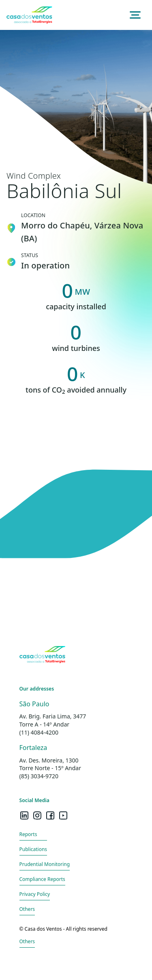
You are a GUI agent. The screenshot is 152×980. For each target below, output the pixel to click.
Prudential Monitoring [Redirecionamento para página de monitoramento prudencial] (45, 864)
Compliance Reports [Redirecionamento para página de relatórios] (42, 879)
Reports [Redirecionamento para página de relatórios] (28, 834)
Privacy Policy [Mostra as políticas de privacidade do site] (35, 894)
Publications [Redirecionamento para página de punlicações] (33, 849)
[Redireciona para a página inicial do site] (29, 15)
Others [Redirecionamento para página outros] (27, 909)
